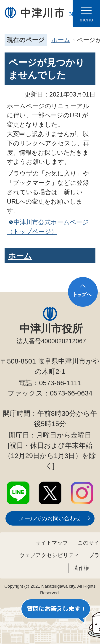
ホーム (61, 40)
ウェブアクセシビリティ (49, 555)
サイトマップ (52, 543)
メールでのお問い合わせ (50, 518)
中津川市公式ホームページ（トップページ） (48, 227)
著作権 (81, 568)
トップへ (83, 292)
